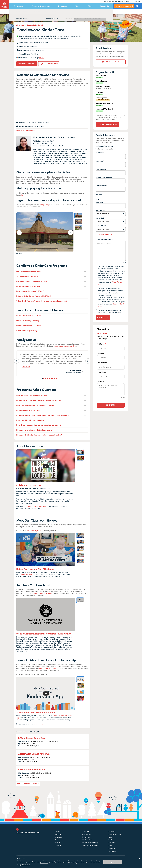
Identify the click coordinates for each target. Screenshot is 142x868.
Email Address (101, 169)
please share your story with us (65, 346)
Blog (90, 6)
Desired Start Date (102, 226)
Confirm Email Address (104, 177)
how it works (38, 724)
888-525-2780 (102, 333)
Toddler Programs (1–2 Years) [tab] (27, 276)
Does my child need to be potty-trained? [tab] (31, 420)
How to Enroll (86, 837)
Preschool (112, 843)
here (23, 195)
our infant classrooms (26, 574)
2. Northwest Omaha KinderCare (35, 754)
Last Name (99, 161)
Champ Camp (44, 205)
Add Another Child (106, 235)
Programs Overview (115, 834)
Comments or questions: (104, 240)
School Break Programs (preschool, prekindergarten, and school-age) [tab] (42, 301)
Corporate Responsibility (90, 846)
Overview (16, 12)
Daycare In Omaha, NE (35, 25)
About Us (58, 834)
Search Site (137, 7)
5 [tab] (49, 379)
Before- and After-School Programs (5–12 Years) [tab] (34, 296)
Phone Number (101, 186)
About (77, 6)
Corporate (58, 846)
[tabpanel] (52, 363)
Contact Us (104, 6)
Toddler (111, 840)
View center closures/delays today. (28, 833)
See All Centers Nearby (28, 784)
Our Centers (18, 6)
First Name (99, 153)
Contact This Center (74, 12)
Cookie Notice (44, 863)
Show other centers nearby (26, 130)
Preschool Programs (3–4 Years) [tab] (28, 286)
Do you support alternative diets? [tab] (28, 410)
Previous (20, 233)
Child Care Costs (87, 840)
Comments (100, 381)
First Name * (100, 202)
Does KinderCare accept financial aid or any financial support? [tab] (39, 425)
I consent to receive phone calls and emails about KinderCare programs (110, 312)
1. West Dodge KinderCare (32, 738)
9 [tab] (57, 379)
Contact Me (103, 318)
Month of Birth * (101, 210)
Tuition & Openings (27, 64)
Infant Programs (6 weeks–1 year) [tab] (28, 271)
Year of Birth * (100, 218)
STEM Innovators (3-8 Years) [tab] (27, 331)
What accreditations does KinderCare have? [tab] (32, 395)
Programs (27, 12)
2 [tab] (44, 379)
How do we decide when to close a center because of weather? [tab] (39, 435)
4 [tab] (48, 379)
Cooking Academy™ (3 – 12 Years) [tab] (29, 316)
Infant (110, 837)
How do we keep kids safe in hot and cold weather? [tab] (35, 430)
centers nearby (123, 6)
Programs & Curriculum (41, 6)
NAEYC (42, 58)
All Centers (20, 25)
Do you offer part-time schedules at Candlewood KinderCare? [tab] (39, 400)
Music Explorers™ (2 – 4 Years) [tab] (28, 321)
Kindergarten (113, 848)
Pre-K (110, 846)
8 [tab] (55, 379)
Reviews (37, 12)
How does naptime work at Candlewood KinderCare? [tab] (36, 405)
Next (72, 233)
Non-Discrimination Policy (90, 843)
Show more (26, 367)
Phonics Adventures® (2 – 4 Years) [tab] (29, 326)
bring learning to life (34, 531)
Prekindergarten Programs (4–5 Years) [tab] (30, 291)
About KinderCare (57, 12)
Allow (113, 862)
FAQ (45, 12)
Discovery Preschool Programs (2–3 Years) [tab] (32, 281)
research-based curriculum (36, 506)
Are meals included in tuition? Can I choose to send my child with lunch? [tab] (43, 415)
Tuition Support (86, 834)
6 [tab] (51, 379)
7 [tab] (53, 379)
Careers (57, 843)
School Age (112, 851)
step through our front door (49, 668)
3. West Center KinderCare (32, 770)
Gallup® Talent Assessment (42, 594)
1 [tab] (42, 379)
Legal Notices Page (24, 865)
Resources (62, 6)
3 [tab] (46, 379)
